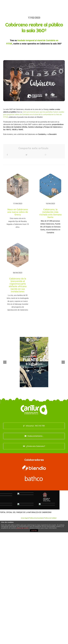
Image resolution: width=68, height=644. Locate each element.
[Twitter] (26, 156)
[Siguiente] (63, 362)
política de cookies (23, 528)
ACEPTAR (34, 531)
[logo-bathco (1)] (34, 477)
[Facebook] (7, 156)
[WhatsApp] (46, 156)
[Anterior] (5, 362)
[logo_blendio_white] (34, 466)
